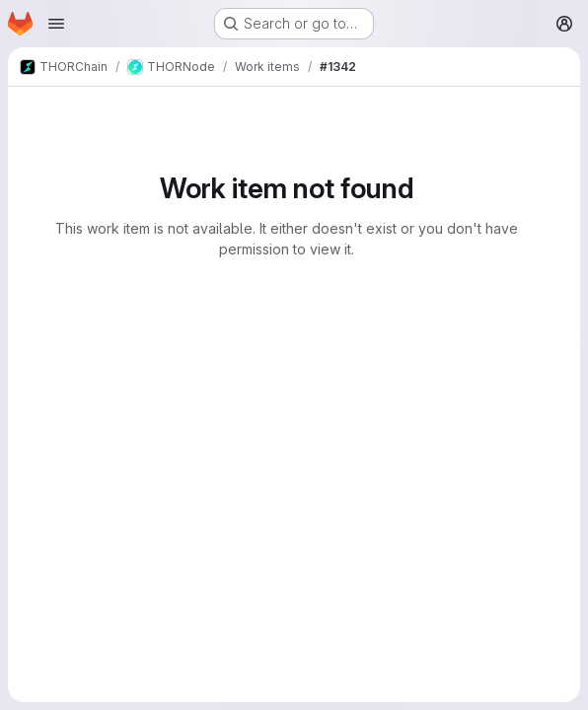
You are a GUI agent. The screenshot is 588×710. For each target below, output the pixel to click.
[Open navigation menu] (56, 24)
